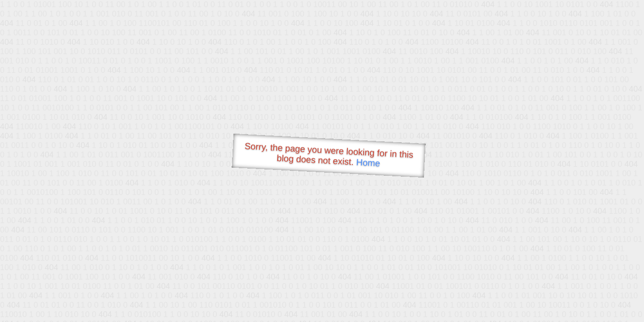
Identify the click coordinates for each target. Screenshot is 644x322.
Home (368, 163)
